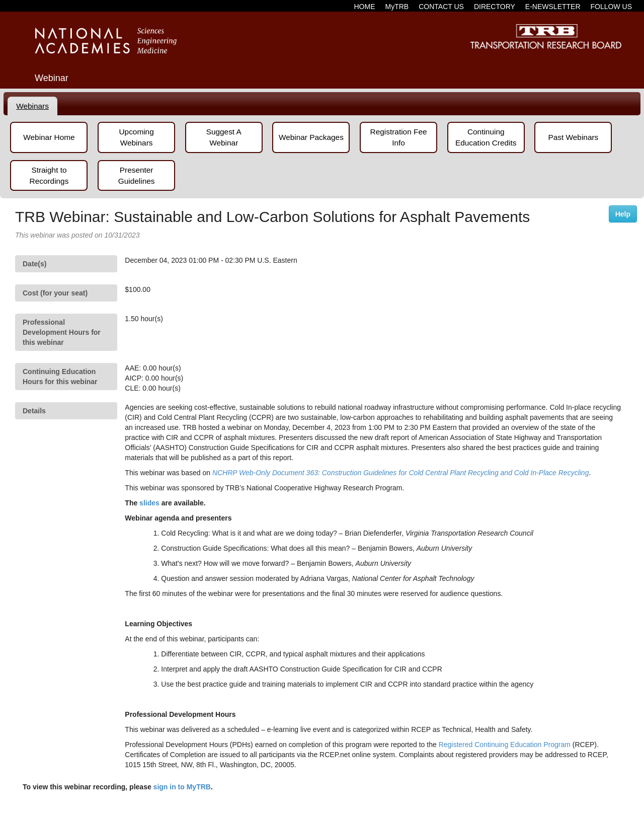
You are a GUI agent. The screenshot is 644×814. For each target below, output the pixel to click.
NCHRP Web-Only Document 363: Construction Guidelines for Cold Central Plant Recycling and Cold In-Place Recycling (401, 473)
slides (149, 503)
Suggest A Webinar (224, 137)
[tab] (33, 106)
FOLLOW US (611, 7)
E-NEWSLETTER (553, 7)
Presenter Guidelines (137, 175)
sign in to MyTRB (182, 787)
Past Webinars (573, 137)
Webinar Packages (311, 137)
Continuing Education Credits (486, 137)
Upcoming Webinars (136, 137)
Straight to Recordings (49, 175)
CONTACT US (441, 7)
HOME (365, 7)
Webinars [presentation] (32, 106)
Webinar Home (49, 137)
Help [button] (623, 214)
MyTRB (397, 7)
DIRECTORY (495, 7)
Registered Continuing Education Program (505, 745)
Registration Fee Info (399, 137)
